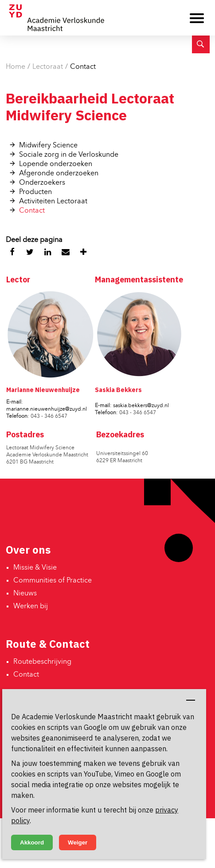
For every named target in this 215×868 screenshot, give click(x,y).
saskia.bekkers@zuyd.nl (141, 406)
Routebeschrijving (42, 662)
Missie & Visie (35, 568)
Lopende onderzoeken (56, 164)
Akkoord (32, 842)
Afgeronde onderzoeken (59, 174)
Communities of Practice (53, 581)
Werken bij (31, 606)
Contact (83, 67)
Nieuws (25, 594)
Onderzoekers (42, 183)
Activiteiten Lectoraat (53, 202)
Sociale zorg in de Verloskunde (69, 155)
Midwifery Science (48, 146)
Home (16, 67)
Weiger (78, 842)
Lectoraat (48, 67)
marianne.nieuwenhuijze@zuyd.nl (47, 409)
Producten (35, 192)
